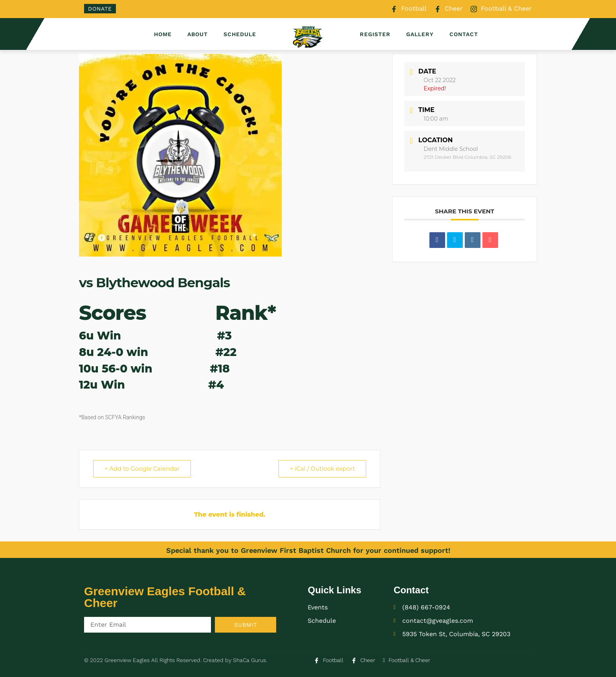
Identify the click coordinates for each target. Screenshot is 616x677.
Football (409, 9)
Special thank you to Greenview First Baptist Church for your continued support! (308, 550)
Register (375, 34)
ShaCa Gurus (249, 660)
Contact (464, 34)
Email (93, 609)
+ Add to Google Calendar (142, 469)
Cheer (449, 9)
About (198, 34)
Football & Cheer (501, 9)
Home (163, 34)
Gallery (420, 34)
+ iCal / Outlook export (322, 469)
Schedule (240, 34)
